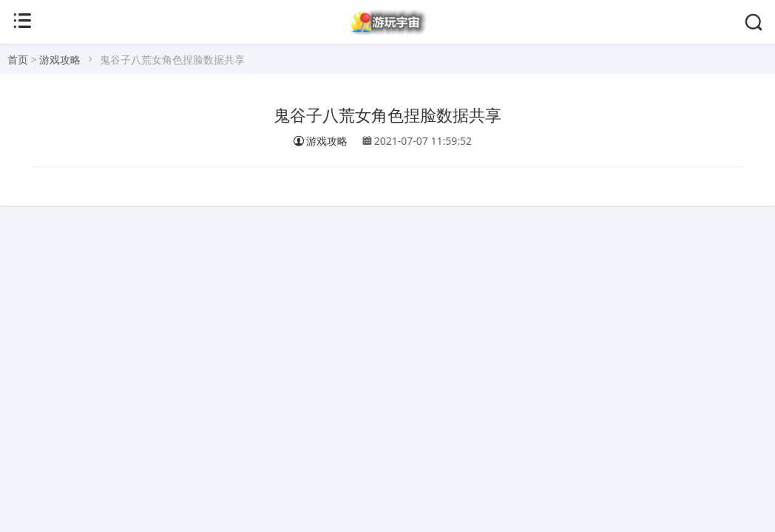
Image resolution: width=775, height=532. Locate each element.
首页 (18, 59)
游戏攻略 (60, 59)
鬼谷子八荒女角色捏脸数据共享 (387, 116)
